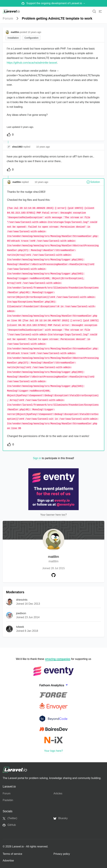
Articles (58, 793)
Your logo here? (53, 751)
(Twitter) (10, 818)
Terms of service (12, 854)
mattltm (53, 559)
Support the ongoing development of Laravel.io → (54, 3)
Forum (8, 18)
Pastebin (8, 800)
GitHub (9, 825)
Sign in (37, 458)
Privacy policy (62, 854)
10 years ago (43, 147)
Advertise (8, 861)
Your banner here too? (54, 515)
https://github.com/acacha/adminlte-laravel (32, 63)
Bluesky (61, 818)
